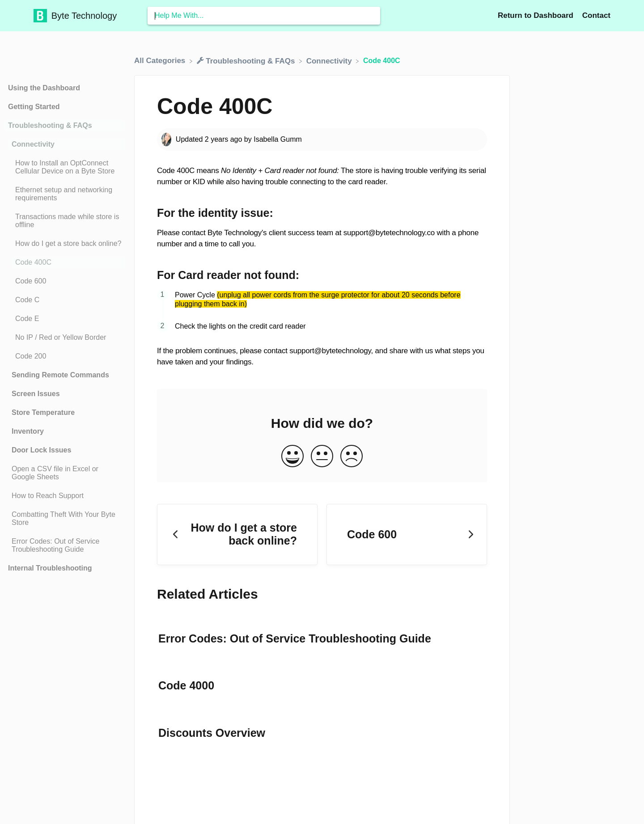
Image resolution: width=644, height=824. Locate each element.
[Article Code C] (65, 300)
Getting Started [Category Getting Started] (34, 107)
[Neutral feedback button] (322, 457)
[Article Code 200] (65, 356)
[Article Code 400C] (65, 262)
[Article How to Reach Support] (65, 496)
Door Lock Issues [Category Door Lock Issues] (41, 450)
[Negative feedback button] (352, 457)
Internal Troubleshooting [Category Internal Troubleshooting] (50, 568)
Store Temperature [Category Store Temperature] (43, 412)
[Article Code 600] (65, 281)
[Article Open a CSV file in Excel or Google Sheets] (65, 473)
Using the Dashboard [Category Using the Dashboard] (44, 88)
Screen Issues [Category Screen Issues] (36, 394)
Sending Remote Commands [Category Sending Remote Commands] (60, 375)
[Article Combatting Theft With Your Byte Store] (65, 519)
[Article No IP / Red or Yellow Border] (65, 338)
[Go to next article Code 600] (407, 535)
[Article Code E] (65, 319)
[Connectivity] (330, 61)
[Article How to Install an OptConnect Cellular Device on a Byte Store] (65, 167)
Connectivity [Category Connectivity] (33, 144)
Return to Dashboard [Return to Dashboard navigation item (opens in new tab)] (537, 15)
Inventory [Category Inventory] (28, 431)
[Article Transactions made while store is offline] (65, 221)
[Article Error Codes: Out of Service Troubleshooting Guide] (65, 545)
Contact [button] (596, 15)
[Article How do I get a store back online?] (65, 244)
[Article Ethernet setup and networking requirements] (65, 194)
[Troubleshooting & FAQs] (247, 61)
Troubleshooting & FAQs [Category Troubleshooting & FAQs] (50, 125)
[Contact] (596, 15)
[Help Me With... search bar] (264, 16)
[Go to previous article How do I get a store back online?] (237, 535)
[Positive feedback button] (292, 457)
